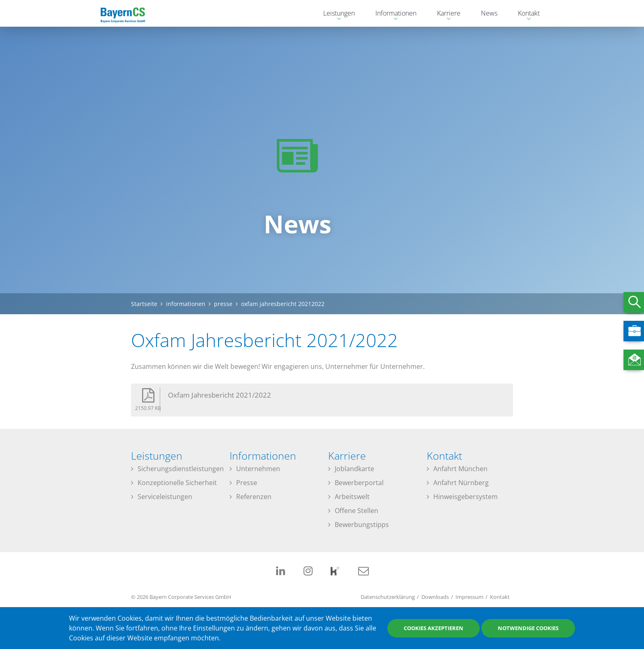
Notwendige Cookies (528, 628)
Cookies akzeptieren (434, 628)
